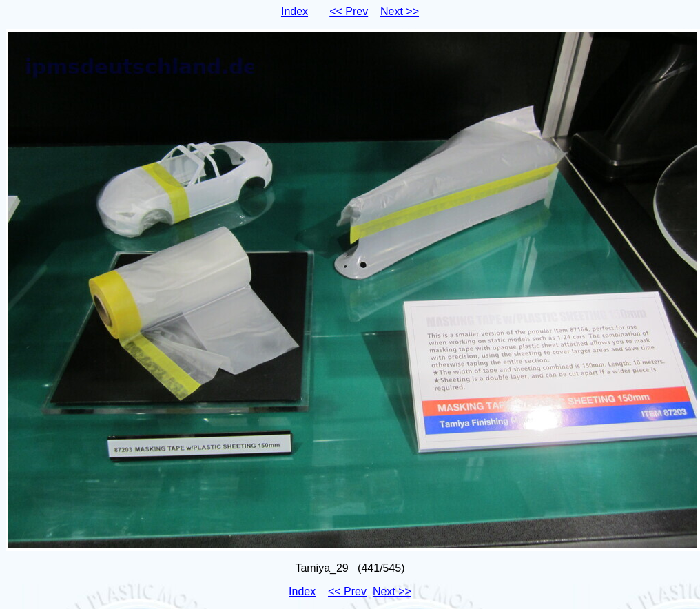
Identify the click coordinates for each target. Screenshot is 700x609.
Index (295, 11)
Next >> (400, 11)
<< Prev (349, 11)
